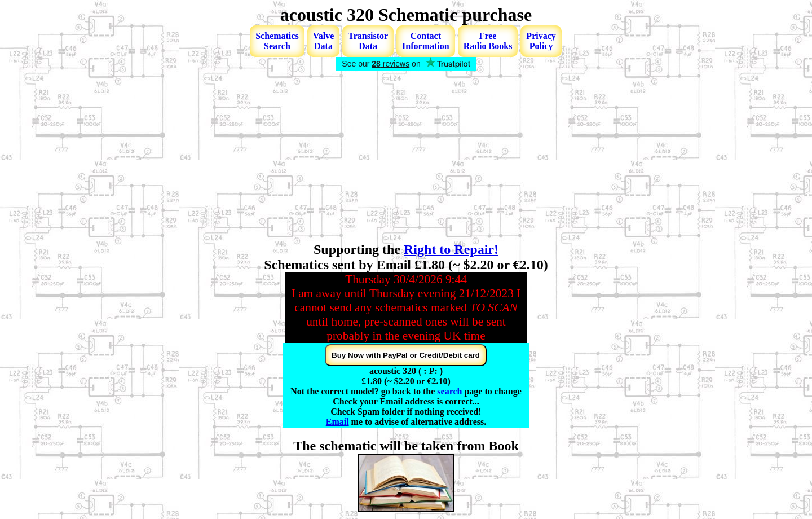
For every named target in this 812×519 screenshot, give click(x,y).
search (449, 391)
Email (337, 422)
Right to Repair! (451, 249)
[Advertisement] (406, 157)
